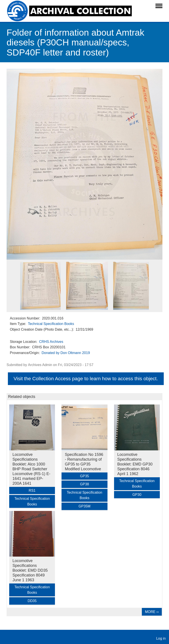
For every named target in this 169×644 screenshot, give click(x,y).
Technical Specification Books (51, 324)
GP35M (84, 506)
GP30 (137, 495)
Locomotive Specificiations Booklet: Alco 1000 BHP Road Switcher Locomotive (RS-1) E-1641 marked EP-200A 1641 (31, 469)
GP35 (85, 476)
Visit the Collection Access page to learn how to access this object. (86, 379)
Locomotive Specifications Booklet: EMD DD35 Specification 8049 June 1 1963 (30, 570)
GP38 (85, 484)
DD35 (32, 601)
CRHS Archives (51, 342)
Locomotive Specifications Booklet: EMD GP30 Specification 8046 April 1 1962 (135, 464)
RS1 (32, 490)
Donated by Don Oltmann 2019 (66, 353)
